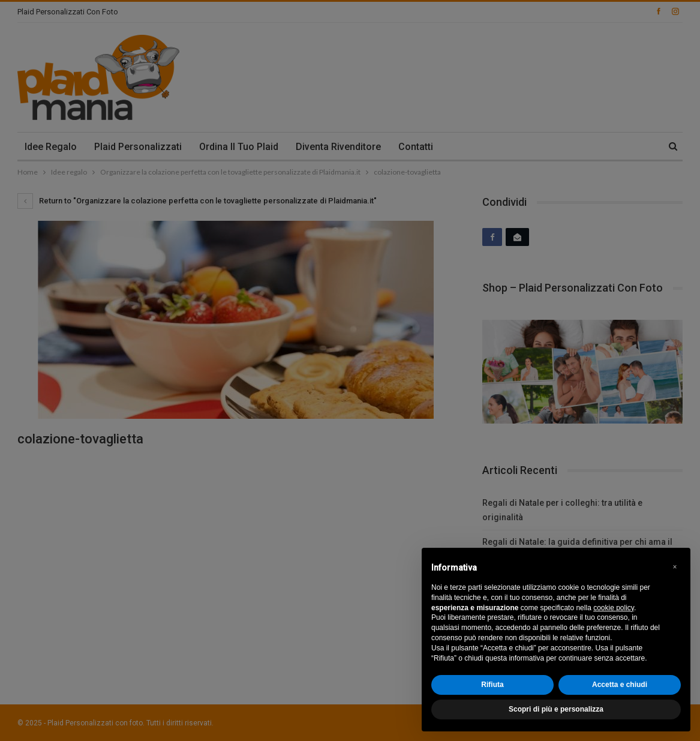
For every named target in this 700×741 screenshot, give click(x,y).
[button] (675, 567)
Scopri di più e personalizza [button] (556, 709)
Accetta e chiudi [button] (620, 685)
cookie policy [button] (614, 608)
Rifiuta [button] (492, 685)
